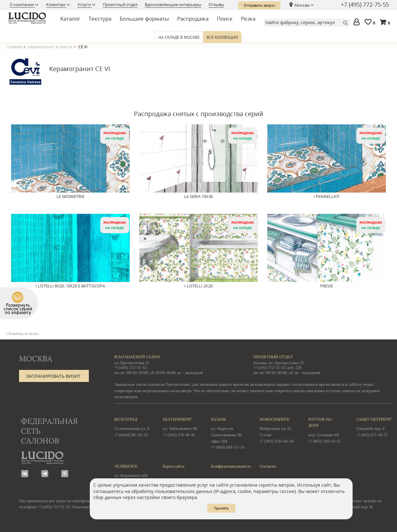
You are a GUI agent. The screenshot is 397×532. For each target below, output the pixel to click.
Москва (302, 5)
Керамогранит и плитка (50, 47)
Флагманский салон (137, 357)
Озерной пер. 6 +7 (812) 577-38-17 (374, 427)
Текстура (100, 19)
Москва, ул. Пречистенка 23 (278, 363)
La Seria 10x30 (198, 197)
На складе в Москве (179, 37)
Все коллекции (222, 37)
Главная (14, 47)
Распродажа (193, 19)
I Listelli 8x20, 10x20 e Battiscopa (70, 286)
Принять (221, 508)
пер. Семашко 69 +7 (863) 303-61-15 (326, 430)
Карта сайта (174, 466)
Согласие (268, 466)
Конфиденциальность (229, 466)
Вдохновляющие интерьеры (173, 4)
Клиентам (56, 4)
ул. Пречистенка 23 (132, 363)
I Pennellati (327, 197)
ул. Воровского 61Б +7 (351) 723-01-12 (132, 474)
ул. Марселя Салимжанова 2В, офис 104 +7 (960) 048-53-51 (229, 433)
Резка (248, 19)
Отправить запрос (259, 5)
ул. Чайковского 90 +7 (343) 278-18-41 (181, 427)
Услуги (85, 4)
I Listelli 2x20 (198, 286)
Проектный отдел (120, 4)
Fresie (327, 286)
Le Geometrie (70, 197)
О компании (22, 4)
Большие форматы (144, 19)
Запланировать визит (53, 376)
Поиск (225, 19)
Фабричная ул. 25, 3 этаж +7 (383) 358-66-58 (278, 430)
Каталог (70, 19)
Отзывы (216, 4)
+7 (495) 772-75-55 (365, 5)
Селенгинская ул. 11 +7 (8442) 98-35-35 (132, 427)
